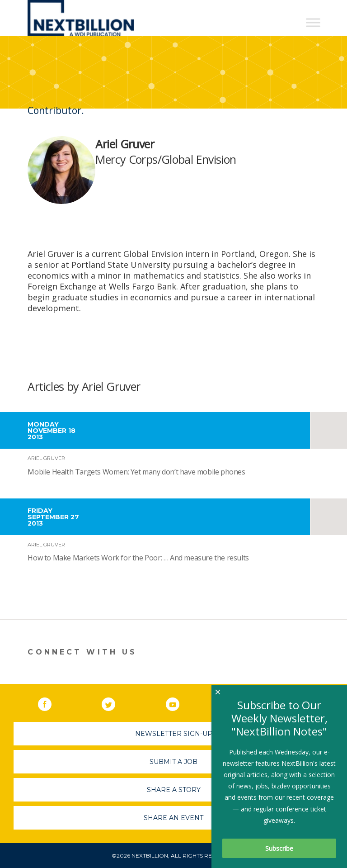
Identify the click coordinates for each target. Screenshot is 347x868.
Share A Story (174, 790)
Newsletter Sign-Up (174, 734)
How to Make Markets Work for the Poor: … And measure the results (138, 558)
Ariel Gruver (46, 458)
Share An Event (173, 818)
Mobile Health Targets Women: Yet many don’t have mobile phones (136, 472)
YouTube (179, 702)
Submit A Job (173, 762)
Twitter (115, 702)
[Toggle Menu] (313, 22)
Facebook (51, 702)
